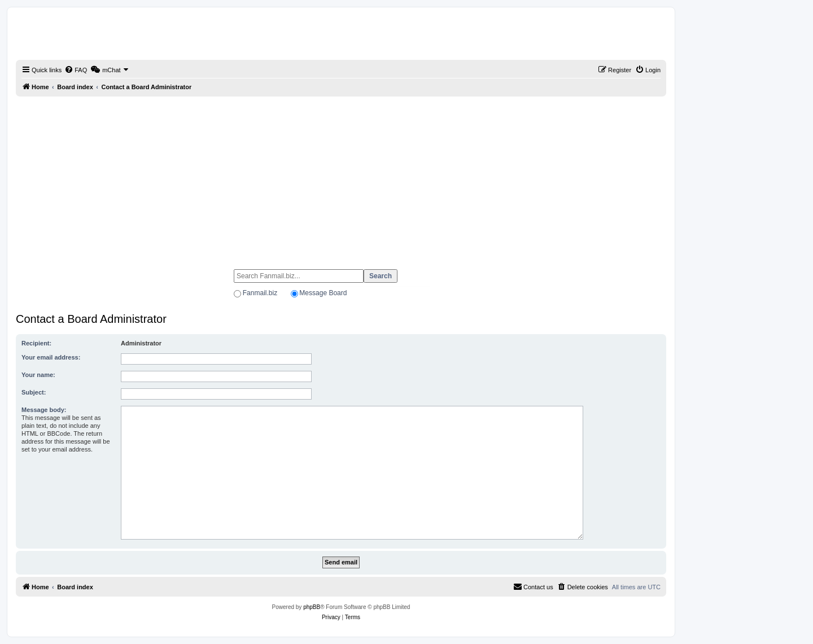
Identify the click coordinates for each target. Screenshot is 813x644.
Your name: (38, 375)
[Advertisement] (341, 178)
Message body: (44, 410)
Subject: (34, 392)
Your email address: (51, 357)
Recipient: (36, 343)
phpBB (312, 607)
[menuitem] (76, 70)
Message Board (323, 293)
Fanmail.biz (260, 293)
